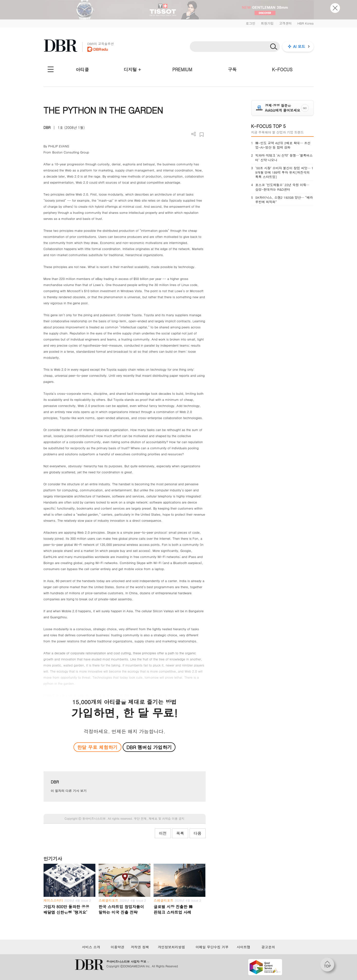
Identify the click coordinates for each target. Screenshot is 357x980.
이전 (163, 833)
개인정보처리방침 (171, 947)
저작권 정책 (140, 947)
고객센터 (285, 23)
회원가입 (267, 23)
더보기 (194, 134)
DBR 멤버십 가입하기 (149, 747)
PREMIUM (182, 69)
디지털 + (132, 69)
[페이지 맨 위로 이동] (329, 966)
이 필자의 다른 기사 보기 (69, 791)
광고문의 (268, 947)
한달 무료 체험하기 (97, 747)
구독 (232, 69)
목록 (180, 833)
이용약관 (118, 947)
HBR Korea (306, 23)
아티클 (82, 69)
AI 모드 (299, 46)
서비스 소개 (91, 947)
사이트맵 (244, 947)
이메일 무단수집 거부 (212, 947)
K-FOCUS (282, 69)
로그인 (251, 23)
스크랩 (202, 135)
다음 (198, 833)
